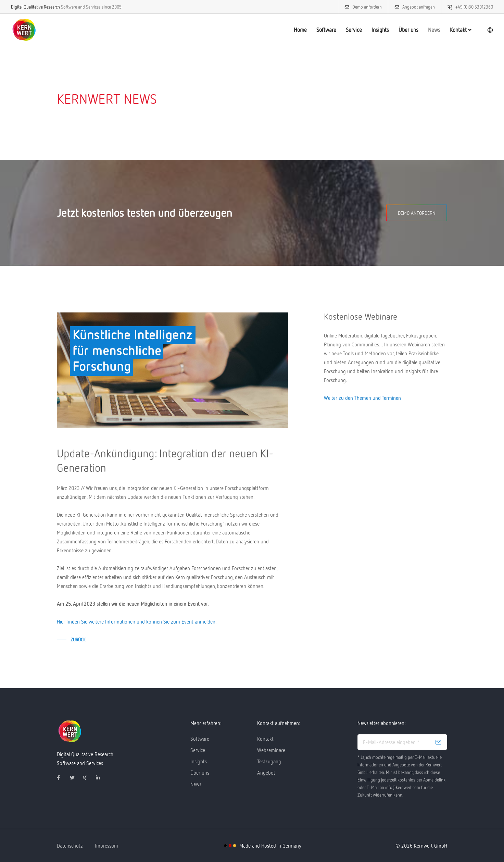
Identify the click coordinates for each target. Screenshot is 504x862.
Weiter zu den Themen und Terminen (362, 398)
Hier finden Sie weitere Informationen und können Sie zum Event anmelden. (137, 621)
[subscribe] (438, 742)
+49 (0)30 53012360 (468, 7)
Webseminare (271, 750)
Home (294, 30)
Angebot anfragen (412, 7)
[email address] (402, 742)
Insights (374, 30)
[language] (484, 30)
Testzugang (269, 761)
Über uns (402, 30)
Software (320, 30)
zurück (78, 640)
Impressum (106, 846)
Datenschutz (70, 846)
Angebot (266, 773)
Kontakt (455, 30)
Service (348, 30)
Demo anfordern (361, 7)
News (428, 30)
